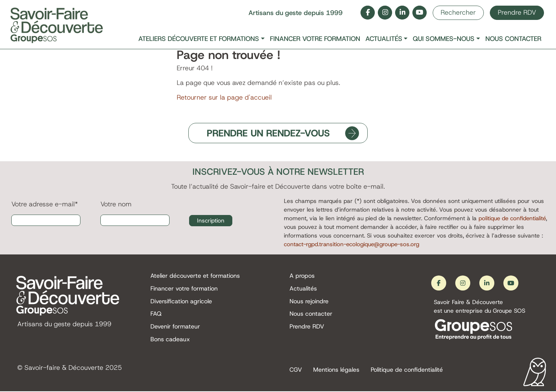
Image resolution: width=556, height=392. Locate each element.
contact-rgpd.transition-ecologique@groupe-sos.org (355, 244)
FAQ (156, 314)
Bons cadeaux (170, 340)
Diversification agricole (181, 301)
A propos (302, 276)
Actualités (384, 39)
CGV (296, 370)
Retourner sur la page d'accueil (224, 97)
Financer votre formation (315, 39)
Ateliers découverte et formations (199, 39)
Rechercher (458, 12)
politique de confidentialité (513, 218)
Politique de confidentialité (407, 370)
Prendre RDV (517, 12)
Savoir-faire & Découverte (64, 368)
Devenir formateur (175, 327)
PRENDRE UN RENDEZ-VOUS (269, 133)
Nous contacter (513, 39)
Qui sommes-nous (444, 39)
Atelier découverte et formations (195, 276)
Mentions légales (336, 370)
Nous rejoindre (309, 301)
